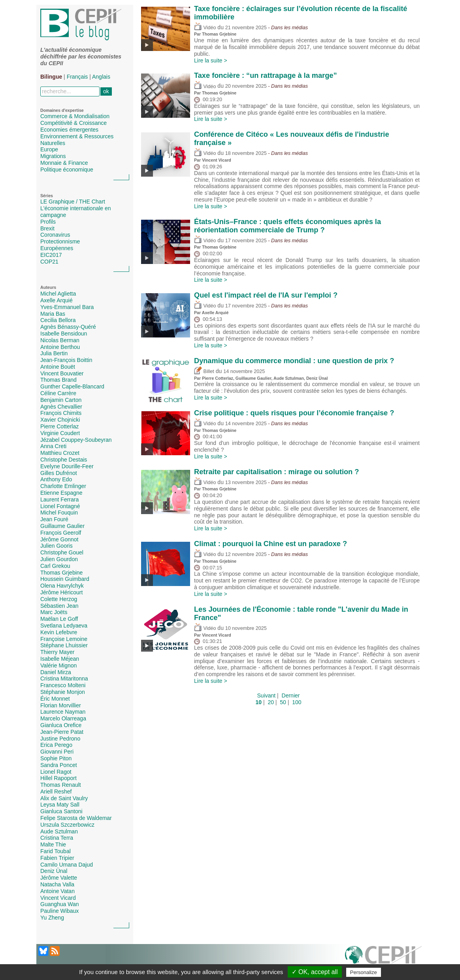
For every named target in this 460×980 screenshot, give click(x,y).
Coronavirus (55, 235)
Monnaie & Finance (64, 163)
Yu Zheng (52, 918)
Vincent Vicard (58, 898)
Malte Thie (53, 844)
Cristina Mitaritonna (64, 678)
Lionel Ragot (56, 772)
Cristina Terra (57, 838)
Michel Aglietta (58, 294)
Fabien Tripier (57, 858)
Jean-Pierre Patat (62, 732)
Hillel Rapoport (58, 778)
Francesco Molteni (63, 685)
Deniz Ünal (54, 871)
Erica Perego (56, 745)
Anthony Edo (56, 479)
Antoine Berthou (60, 347)
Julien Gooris (57, 546)
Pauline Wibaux (59, 911)
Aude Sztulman (59, 831)
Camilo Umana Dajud (67, 865)
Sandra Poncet (59, 765)
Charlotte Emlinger (63, 486)
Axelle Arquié (57, 300)
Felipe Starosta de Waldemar (76, 818)
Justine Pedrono (60, 739)
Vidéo (205, 28)
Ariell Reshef (56, 792)
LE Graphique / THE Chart (73, 202)
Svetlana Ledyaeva (64, 626)
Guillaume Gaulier (62, 526)
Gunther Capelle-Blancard (72, 386)
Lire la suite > (211, 60)
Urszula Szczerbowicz (67, 825)
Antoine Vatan (57, 891)
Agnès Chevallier (61, 407)
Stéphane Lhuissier (64, 645)
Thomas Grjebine (61, 573)
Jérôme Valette (59, 878)
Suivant (267, 695)
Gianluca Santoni (61, 811)
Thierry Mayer (57, 652)
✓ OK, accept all (315, 972)
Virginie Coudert (60, 433)
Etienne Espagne (61, 493)
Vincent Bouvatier (62, 373)
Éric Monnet (55, 699)
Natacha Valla (57, 884)
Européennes (57, 248)
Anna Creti (53, 446)
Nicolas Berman (60, 340)
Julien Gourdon (59, 559)
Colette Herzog (59, 599)
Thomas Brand (58, 380)
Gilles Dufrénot (59, 473)
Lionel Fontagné (60, 506)
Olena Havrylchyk (62, 586)
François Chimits (61, 413)
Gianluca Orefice (61, 725)
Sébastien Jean (59, 606)
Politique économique (67, 170)
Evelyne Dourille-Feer (67, 466)
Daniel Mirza (56, 672)
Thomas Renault (61, 785)
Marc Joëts (54, 612)
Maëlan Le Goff (59, 619)
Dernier (291, 695)
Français (77, 77)
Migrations (53, 156)
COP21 (49, 262)
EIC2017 (51, 255)
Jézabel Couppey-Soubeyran (76, 440)
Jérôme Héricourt (61, 592)
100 (297, 702)
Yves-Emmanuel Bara (67, 307)
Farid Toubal (56, 851)
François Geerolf (61, 533)
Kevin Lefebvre (59, 632)
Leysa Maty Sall (60, 805)
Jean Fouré (54, 519)
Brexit (47, 228)
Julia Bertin (54, 353)
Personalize (364, 972)
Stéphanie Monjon (63, 692)
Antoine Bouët (58, 367)
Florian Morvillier (61, 705)
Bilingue (51, 77)
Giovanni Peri (57, 752)
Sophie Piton (56, 758)
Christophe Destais (64, 460)
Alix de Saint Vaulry (64, 798)
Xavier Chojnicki (60, 420)
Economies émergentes (69, 130)
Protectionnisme (60, 241)
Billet (204, 371)
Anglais (101, 77)
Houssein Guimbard (65, 579)
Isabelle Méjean (60, 659)
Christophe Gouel (62, 552)
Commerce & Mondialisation (75, 116)
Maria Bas (53, 314)
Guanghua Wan (60, 904)
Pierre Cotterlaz (59, 426)
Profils (48, 222)
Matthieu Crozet (60, 453)
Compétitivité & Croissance (74, 123)
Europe (49, 149)
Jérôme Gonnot (59, 539)
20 (271, 702)
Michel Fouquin (59, 513)
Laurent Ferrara (59, 499)
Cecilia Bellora (58, 320)
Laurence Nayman (63, 712)
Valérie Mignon (58, 665)
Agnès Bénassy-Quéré (68, 327)
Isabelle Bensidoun (64, 334)
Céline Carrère (58, 393)
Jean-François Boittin (66, 360)
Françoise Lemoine (64, 639)
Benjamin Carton (61, 400)
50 (283, 702)
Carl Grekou (55, 566)
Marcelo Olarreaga (63, 718)
